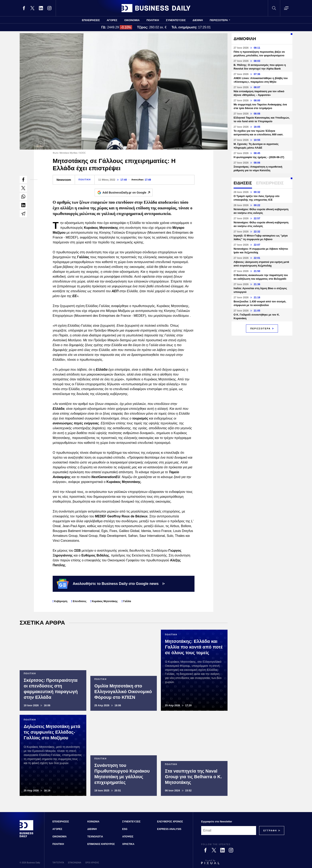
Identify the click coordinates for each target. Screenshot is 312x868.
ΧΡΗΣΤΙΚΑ (128, 844)
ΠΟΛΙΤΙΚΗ (153, 20)
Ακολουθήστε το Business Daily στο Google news (111, 584)
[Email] (229, 831)
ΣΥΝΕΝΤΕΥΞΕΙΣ (176, 20)
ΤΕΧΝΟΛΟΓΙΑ (95, 837)
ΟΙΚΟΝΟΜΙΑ (132, 20)
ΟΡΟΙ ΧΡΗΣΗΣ (92, 863)
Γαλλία (127, 601)
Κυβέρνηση (61, 601)
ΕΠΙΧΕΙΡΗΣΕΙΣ (91, 20)
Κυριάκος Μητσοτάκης (105, 601)
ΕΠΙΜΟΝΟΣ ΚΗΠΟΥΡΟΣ (101, 844)
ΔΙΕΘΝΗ (198, 20)
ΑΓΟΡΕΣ (112, 20)
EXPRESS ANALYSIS (169, 829)
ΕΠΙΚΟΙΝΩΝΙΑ (75, 863)
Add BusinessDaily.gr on (128, 193)
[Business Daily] (27, 837)
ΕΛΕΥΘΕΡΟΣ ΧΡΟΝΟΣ (170, 822)
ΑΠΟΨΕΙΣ (128, 837)
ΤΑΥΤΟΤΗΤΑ (58, 863)
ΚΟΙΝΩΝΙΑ (93, 822)
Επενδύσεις (80, 601)
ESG (125, 829)
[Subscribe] (270, 831)
